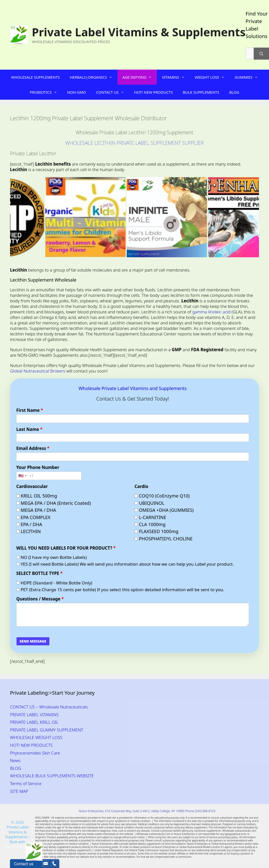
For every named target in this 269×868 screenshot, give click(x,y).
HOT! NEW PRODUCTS (154, 92)
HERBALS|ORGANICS (94, 77)
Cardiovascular (32, 486)
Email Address (33, 448)
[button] (112, 77)
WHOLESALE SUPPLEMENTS (35, 77)
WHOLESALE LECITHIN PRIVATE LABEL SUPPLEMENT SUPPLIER (135, 143)
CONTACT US (113, 92)
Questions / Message (40, 599)
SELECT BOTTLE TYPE (39, 573)
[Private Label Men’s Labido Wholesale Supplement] (180, 217)
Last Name (29, 429)
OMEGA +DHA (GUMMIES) (164, 510)
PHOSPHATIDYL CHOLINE (164, 539)
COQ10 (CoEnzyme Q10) (162, 496)
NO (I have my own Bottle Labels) (51, 557)
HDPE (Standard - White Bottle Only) (54, 583)
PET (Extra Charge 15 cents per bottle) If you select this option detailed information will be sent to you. (120, 590)
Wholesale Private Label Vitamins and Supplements (133, 388)
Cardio (141, 486)
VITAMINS (176, 77)
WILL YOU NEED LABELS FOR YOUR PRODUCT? (66, 548)
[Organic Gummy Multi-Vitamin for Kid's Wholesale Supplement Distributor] (98, 217)
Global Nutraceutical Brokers (38, 371)
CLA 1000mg (150, 524)
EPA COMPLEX (33, 517)
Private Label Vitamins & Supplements (139, 32)
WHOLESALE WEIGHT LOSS (36, 737)
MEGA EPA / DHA (36, 510)
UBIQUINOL (149, 503)
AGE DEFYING (140, 77)
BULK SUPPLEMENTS (201, 92)
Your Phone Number (38, 467)
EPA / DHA (29, 524)
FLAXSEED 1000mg (156, 531)
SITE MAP (19, 791)
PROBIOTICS (46, 92)
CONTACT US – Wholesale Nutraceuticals (49, 707)
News (15, 760)
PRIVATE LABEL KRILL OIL (34, 722)
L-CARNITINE (150, 517)
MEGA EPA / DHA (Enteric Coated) (54, 503)
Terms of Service (26, 783)
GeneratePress (18, 846)
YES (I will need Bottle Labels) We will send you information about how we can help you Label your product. (125, 564)
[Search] (261, 54)
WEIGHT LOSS (212, 77)
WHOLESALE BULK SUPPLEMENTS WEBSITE (52, 776)
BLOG (234, 92)
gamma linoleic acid (211, 312)
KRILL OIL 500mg (37, 496)
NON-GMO (77, 92)
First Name (30, 410)
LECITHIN (29, 531)
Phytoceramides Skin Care (35, 753)
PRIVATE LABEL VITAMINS (34, 715)
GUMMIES (249, 77)
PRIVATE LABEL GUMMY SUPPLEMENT (47, 730)
